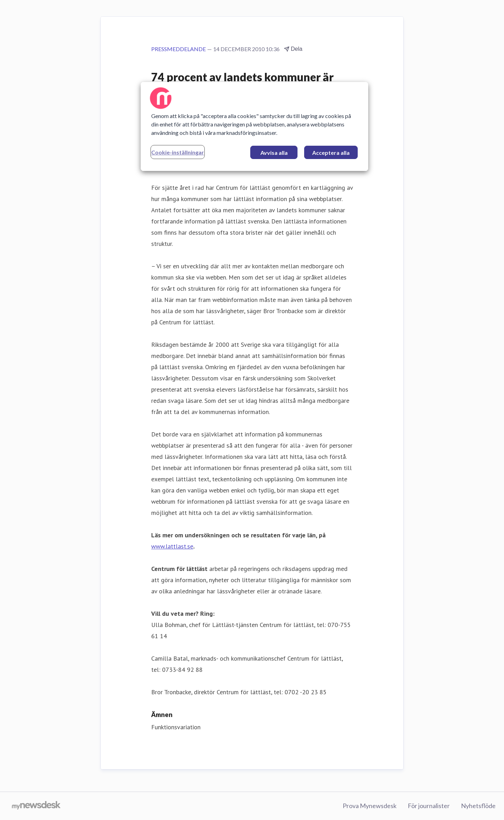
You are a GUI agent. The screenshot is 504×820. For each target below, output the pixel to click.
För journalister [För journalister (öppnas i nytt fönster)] (429, 806)
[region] (254, 126)
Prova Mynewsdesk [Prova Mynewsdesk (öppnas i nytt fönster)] (370, 806)
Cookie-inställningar (178, 152)
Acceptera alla (331, 153)
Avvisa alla (274, 153)
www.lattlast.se (172, 546)
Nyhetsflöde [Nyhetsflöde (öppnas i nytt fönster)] (478, 806)
